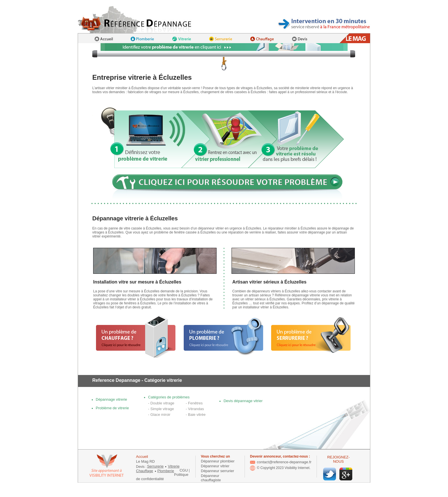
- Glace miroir (159, 415)
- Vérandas (195, 409)
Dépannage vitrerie (111, 399)
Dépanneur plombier (218, 461)
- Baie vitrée (196, 415)
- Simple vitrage (161, 409)
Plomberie (166, 471)
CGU (184, 470)
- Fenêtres (194, 403)
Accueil (142, 457)
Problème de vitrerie (112, 408)
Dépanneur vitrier (215, 466)
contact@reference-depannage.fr (281, 462)
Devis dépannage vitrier (243, 401)
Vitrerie (174, 466)
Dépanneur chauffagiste (211, 478)
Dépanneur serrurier (217, 471)
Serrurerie (155, 466)
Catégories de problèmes (169, 397)
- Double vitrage (161, 403)
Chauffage (145, 471)
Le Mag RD (145, 461)
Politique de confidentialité (162, 477)
